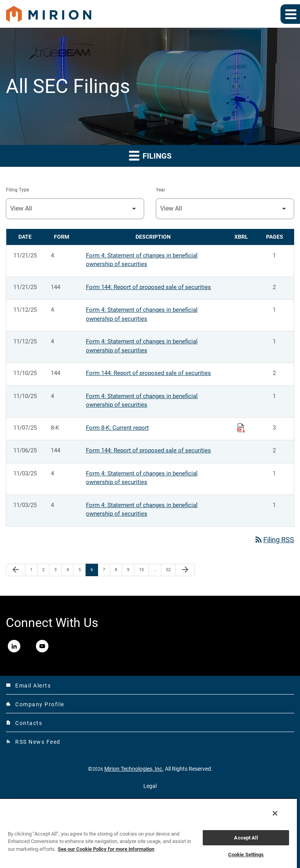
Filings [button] (150, 155)
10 (144, 570)
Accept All (246, 838)
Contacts (24, 723)
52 (171, 570)
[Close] (275, 813)
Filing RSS (274, 540)
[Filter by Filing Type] (75, 209)
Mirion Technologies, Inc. (134, 769)
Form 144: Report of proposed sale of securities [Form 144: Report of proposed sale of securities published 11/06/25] (148, 450)
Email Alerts (28, 686)
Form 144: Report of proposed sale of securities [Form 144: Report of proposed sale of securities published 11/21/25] (148, 287)
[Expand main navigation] (290, 14)
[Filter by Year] (225, 209)
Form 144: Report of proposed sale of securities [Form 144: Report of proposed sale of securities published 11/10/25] (148, 373)
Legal (150, 786)
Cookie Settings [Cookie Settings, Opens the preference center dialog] (246, 855)
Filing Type (17, 190)
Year (161, 190)
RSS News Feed (33, 742)
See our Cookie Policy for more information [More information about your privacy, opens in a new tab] (106, 849)
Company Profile (35, 704)
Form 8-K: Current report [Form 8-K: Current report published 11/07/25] (117, 428)
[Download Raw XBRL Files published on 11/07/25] (241, 428)
